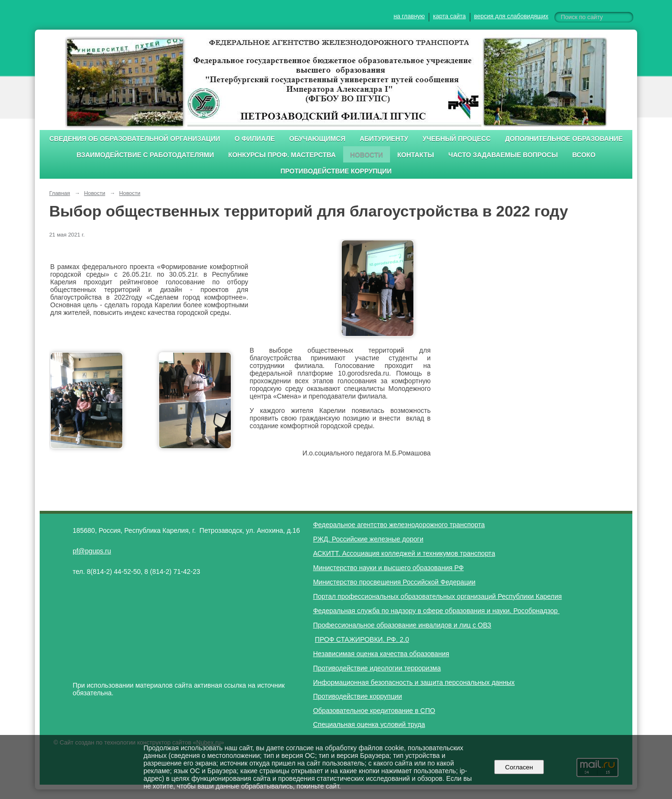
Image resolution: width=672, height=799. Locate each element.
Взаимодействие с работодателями (145, 155)
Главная (60, 193)
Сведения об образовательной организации (135, 139)
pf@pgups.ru (92, 551)
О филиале (255, 139)
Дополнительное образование (564, 139)
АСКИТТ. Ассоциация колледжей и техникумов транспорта (404, 553)
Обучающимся (317, 139)
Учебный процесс (457, 139)
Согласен (519, 767)
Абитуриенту (384, 139)
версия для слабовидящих (511, 16)
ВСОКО (584, 155)
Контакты (416, 155)
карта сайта (450, 16)
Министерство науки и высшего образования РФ (388, 568)
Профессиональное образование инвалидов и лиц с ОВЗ (402, 625)
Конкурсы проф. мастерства (282, 155)
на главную (409, 16)
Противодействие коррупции (336, 171)
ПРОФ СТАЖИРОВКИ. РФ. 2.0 (362, 639)
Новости (367, 155)
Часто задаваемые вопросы (503, 155)
